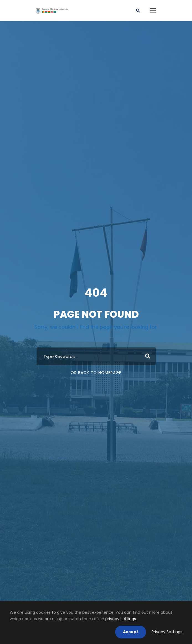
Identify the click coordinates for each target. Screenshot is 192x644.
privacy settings (121, 619)
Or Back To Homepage (96, 373)
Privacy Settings (167, 632)
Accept (131, 632)
